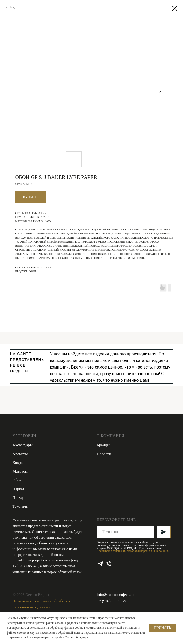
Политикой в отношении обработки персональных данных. (133, 551)
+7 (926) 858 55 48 (112, 601)
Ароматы (20, 454)
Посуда (19, 498)
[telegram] (100, 564)
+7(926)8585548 (26, 566)
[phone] (109, 564)
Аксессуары (23, 445)
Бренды (103, 445)
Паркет (19, 489)
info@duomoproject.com (31, 560)
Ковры (18, 463)
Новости (104, 454)
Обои (17, 480)
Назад (13, 7)
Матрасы (20, 471)
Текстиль (20, 506)
